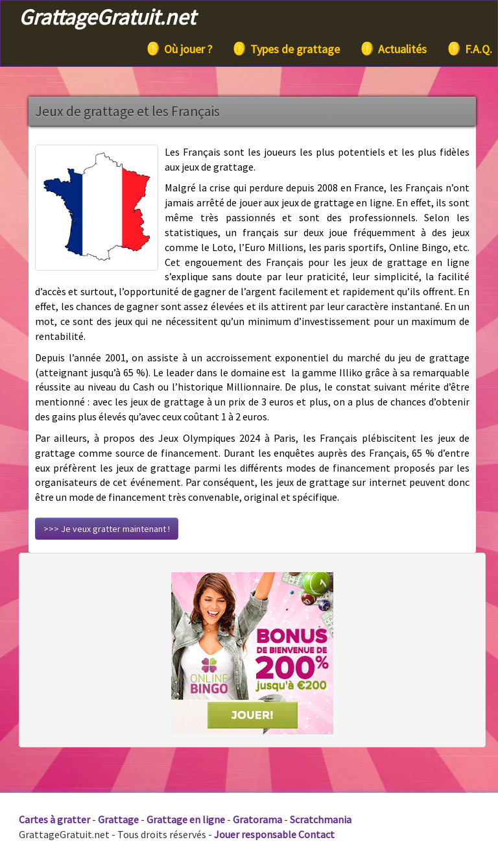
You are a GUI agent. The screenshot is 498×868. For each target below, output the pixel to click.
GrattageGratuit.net (107, 17)
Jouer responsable (255, 834)
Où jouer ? (179, 49)
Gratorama (257, 819)
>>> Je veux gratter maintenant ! (107, 529)
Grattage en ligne (186, 819)
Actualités (393, 49)
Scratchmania (321, 819)
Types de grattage (286, 49)
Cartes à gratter (54, 819)
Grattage (118, 819)
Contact (316, 834)
